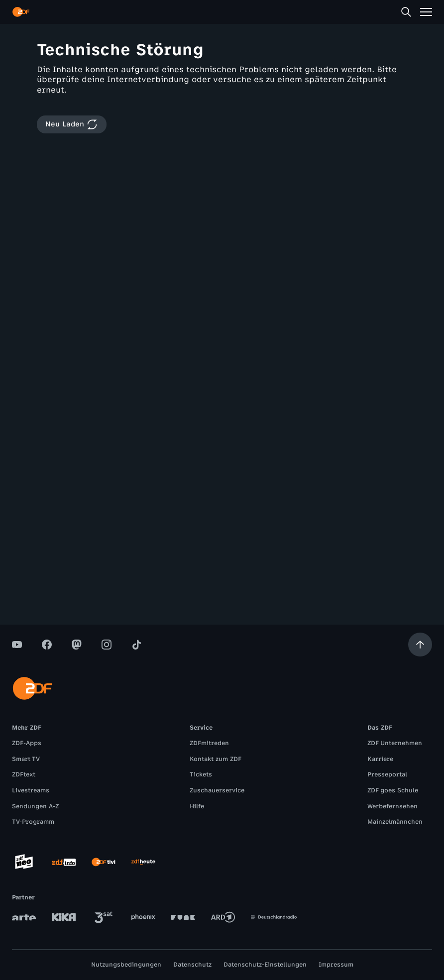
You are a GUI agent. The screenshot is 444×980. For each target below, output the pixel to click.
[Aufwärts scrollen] (420, 645)
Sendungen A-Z (35, 806)
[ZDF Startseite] (21, 12)
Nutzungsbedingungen (126, 965)
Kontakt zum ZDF (216, 759)
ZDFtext (24, 774)
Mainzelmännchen (395, 822)
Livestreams (31, 790)
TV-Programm (33, 822)
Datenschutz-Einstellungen (265, 965)
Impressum (336, 965)
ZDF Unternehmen (395, 743)
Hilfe (197, 806)
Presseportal (387, 774)
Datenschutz (192, 965)
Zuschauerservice (217, 790)
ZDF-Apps (27, 743)
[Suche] (406, 12)
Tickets (201, 774)
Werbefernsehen (392, 806)
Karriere (380, 759)
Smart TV (26, 759)
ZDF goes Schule (393, 790)
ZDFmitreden (209, 743)
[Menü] (426, 12)
